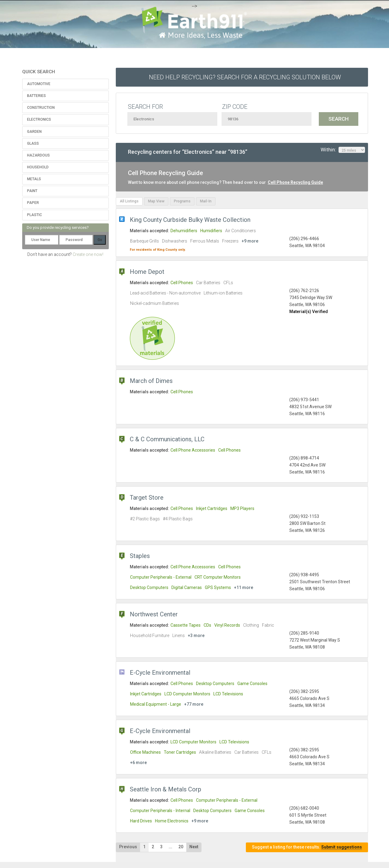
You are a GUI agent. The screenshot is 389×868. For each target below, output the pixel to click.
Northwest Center (154, 614)
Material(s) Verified (309, 312)
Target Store (147, 498)
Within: (343, 150)
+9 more (250, 241)
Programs (182, 201)
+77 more (194, 704)
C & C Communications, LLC (167, 439)
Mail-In (206, 201)
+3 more (196, 635)
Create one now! (88, 254)
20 (181, 847)
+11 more (244, 587)
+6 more (138, 763)
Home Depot (147, 272)
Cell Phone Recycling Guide (295, 182)
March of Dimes (151, 381)
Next (194, 847)
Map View (156, 201)
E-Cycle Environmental (160, 673)
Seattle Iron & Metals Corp (165, 789)
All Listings (129, 201)
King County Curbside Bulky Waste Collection (190, 220)
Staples (140, 556)
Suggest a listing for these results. (307, 847)
